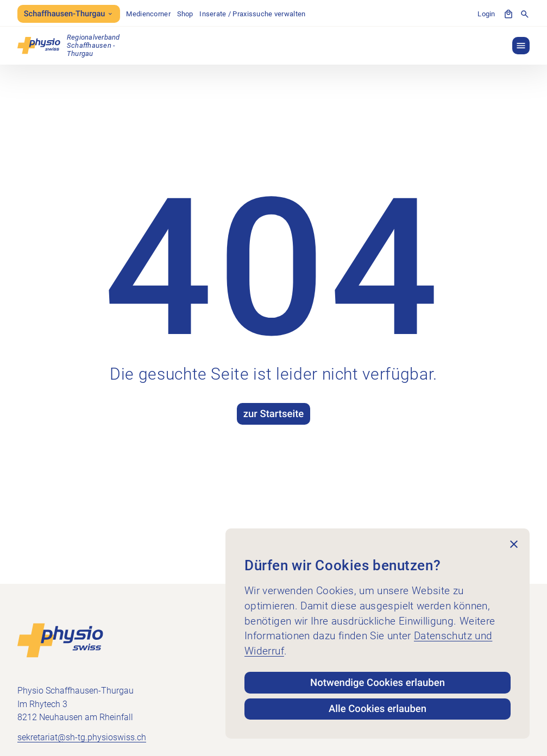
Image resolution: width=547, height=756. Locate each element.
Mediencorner (148, 14)
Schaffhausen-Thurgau (69, 14)
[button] (521, 46)
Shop (185, 14)
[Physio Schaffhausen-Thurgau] (69, 45)
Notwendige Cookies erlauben (378, 683)
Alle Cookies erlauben (378, 709)
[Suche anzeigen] (525, 14)
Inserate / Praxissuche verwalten (252, 14)
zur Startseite (274, 414)
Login (486, 14)
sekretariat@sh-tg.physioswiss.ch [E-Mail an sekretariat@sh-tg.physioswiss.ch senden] (82, 737)
